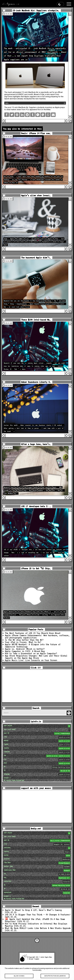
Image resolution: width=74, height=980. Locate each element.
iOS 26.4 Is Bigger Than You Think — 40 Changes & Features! (38, 915)
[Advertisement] (37, 686)
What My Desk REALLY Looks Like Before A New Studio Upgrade (38, 928)
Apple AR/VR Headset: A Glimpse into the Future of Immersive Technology (33, 646)
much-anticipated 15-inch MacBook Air (23, 92)
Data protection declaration (55, 978)
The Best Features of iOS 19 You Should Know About (33, 633)
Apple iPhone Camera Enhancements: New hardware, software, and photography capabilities (37, 636)
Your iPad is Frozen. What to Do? (23, 642)
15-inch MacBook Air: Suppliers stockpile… (36, 10)
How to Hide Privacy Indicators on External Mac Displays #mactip (36, 925)
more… (7, 103)
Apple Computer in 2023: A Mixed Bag (25, 651)
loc (37, 756)
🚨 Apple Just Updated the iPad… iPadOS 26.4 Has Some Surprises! (35, 920)
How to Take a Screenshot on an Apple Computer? (31, 653)
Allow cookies (19, 978)
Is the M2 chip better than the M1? (24, 640)
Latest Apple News (46, 957)
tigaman (37, 959)
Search (69, 713)
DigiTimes (8, 97)
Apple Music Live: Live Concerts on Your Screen (31, 660)
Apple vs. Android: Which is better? (25, 649)
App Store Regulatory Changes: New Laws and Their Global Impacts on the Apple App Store (36, 657)
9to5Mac (47, 110)
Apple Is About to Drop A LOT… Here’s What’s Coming (33, 910)
